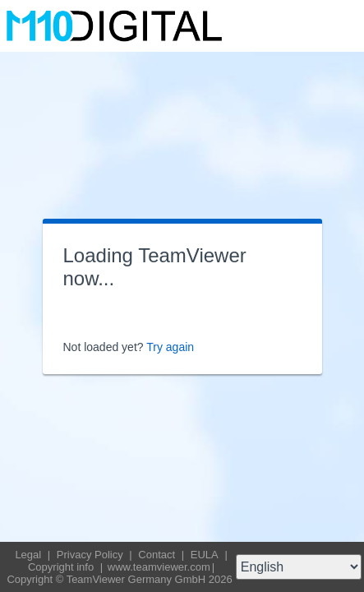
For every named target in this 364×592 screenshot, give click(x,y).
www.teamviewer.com (159, 567)
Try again (170, 347)
